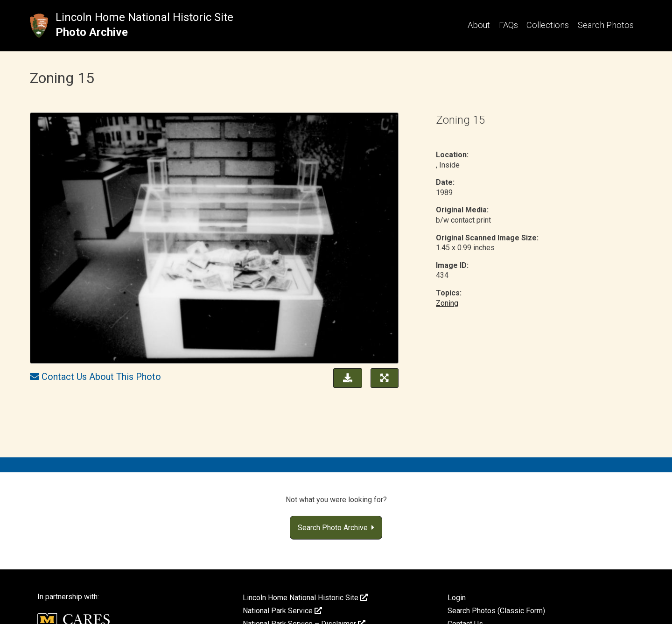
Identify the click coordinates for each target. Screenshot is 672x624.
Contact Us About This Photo (101, 377)
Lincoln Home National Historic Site (144, 17)
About (479, 25)
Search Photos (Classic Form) (496, 611)
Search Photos (606, 25)
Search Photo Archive (336, 528)
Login (457, 598)
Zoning (447, 303)
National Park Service (282, 611)
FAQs (508, 25)
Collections (548, 25)
